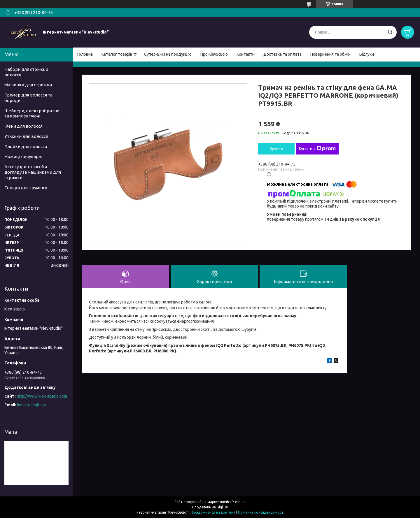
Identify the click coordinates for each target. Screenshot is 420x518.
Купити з (317, 149)
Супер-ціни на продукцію (168, 54)
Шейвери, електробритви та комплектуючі (32, 113)
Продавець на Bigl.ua (210, 507)
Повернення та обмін (330, 54)
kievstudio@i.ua (32, 405)
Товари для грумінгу (26, 188)
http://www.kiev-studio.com (42, 396)
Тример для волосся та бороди (28, 98)
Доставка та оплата (282, 54)
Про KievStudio (214, 54)
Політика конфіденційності (261, 512)
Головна (85, 54)
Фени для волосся (23, 126)
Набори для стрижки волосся (26, 72)
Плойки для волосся (26, 146)
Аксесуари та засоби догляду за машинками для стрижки (33, 172)
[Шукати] (390, 32)
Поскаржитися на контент (213, 512)
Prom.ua (239, 502)
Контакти (246, 54)
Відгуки (367, 54)
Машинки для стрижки (28, 85)
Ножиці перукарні (23, 156)
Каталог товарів (117, 54)
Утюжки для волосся (26, 136)
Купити (276, 149)
